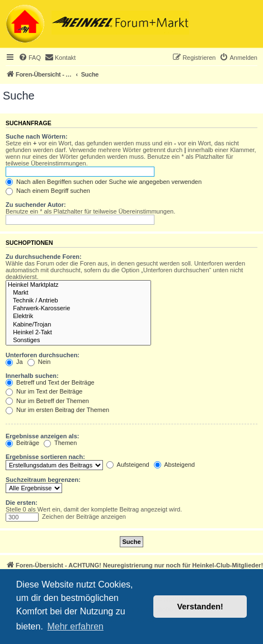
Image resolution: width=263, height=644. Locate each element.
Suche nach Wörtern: (37, 136)
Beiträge (22, 443)
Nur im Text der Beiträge (44, 391)
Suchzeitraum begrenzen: (43, 480)
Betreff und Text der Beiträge (50, 382)
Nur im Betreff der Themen (47, 401)
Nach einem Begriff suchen (48, 191)
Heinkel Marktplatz (78, 285)
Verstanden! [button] (200, 607)
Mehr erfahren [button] (75, 626)
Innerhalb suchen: (32, 376)
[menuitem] (30, 58)
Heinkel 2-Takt (78, 333)
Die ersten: (22, 503)
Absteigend (175, 465)
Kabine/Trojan (78, 325)
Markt (78, 293)
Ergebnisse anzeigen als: (42, 436)
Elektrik (78, 316)
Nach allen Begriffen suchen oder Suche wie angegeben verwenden (104, 182)
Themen (60, 443)
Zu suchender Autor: (36, 205)
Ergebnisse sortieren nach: (45, 457)
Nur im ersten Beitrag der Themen (57, 410)
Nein (39, 362)
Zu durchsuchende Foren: (44, 257)
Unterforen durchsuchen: (43, 355)
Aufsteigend (128, 465)
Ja (14, 362)
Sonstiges (78, 340)
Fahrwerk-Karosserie (78, 309)
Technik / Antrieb (78, 301)
